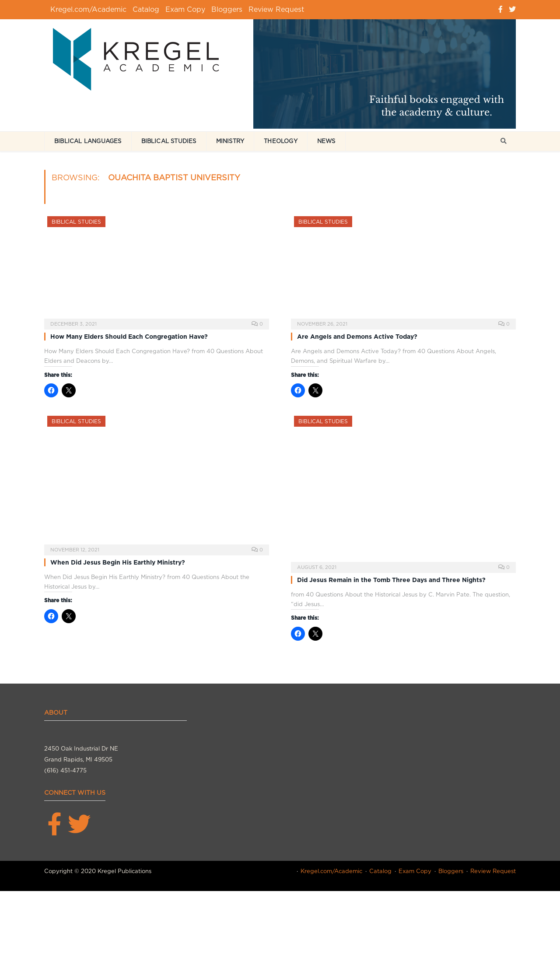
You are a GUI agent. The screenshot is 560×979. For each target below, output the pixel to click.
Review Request (276, 9)
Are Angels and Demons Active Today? (357, 337)
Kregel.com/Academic (88, 9)
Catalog (146, 9)
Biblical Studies (169, 141)
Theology (281, 141)
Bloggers (227, 9)
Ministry (230, 141)
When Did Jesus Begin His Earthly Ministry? (118, 562)
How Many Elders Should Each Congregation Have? (129, 337)
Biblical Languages (88, 141)
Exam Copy (185, 9)
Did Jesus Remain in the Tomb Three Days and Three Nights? (391, 580)
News (326, 141)
